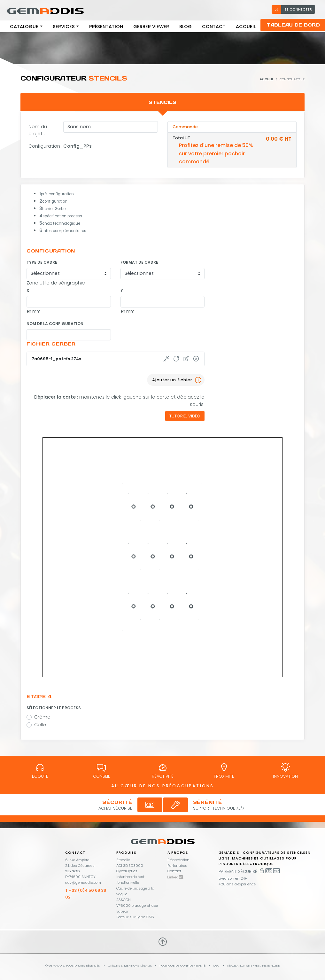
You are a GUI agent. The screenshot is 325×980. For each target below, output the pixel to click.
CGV (216, 965)
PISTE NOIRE (271, 965)
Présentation (106, 27)
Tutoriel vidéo (185, 416)
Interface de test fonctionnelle (130, 880)
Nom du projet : (38, 130)
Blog (186, 27)
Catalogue (24, 27)
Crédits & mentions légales (130, 965)
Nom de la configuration (55, 324)
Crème (42, 717)
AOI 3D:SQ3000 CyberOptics (130, 868)
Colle (40, 725)
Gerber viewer (151, 27)
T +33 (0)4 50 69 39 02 (86, 894)
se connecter (293, 9)
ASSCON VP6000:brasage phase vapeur (137, 906)
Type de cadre (42, 262)
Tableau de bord (293, 25)
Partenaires (177, 866)
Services (64, 27)
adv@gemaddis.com (83, 883)
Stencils (123, 860)
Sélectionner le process (54, 708)
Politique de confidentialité (182, 965)
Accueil (246, 27)
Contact (214, 27)
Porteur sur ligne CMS (135, 917)
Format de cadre (139, 262)
